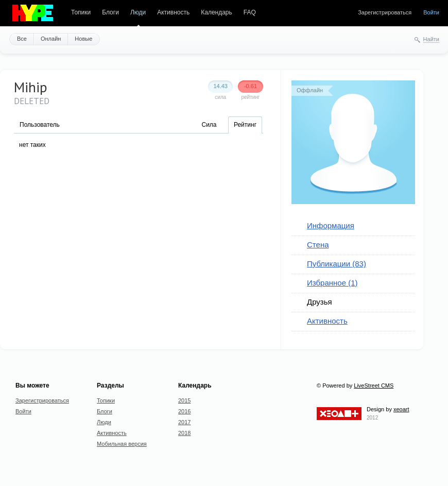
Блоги (110, 12)
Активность (173, 12)
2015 (184, 400)
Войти (431, 12)
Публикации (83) (337, 264)
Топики (81, 12)
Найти (431, 39)
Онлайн (51, 39)
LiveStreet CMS (374, 386)
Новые (83, 39)
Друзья (320, 302)
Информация (331, 225)
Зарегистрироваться (385, 12)
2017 (184, 422)
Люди (138, 12)
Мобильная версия (122, 444)
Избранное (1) (332, 283)
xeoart (401, 409)
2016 (184, 411)
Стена (318, 245)
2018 (184, 433)
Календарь (217, 12)
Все (22, 39)
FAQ (250, 12)
